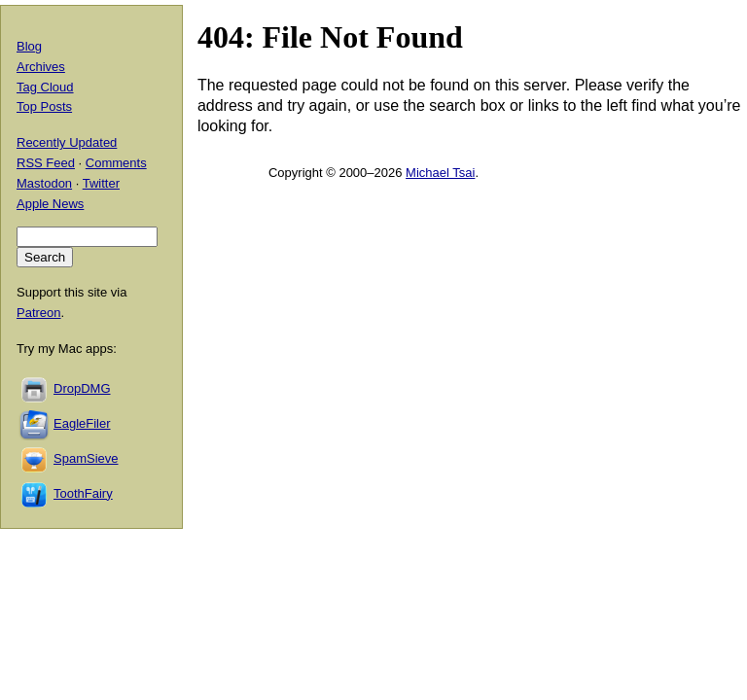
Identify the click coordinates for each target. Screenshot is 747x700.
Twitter (101, 183)
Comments (116, 163)
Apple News (50, 204)
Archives (41, 67)
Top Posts (44, 106)
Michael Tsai (440, 173)
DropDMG (82, 388)
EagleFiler (82, 423)
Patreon (39, 313)
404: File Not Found (330, 37)
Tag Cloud (45, 87)
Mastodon (44, 183)
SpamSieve (86, 458)
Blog (29, 46)
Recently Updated (67, 142)
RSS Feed (46, 163)
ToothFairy (83, 493)
